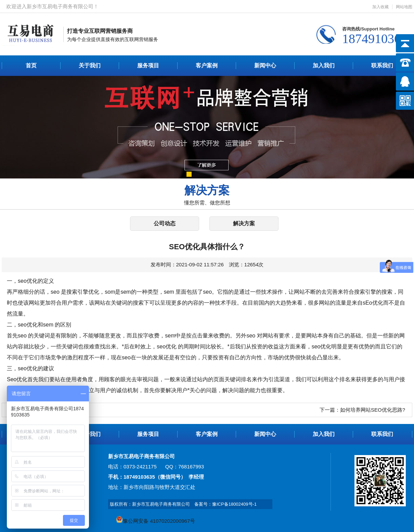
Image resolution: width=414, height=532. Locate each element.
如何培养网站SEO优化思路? (373, 410)
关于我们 (90, 65)
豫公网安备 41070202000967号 (156, 521)
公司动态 (165, 223)
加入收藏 (380, 7)
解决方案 (244, 223)
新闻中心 (265, 65)
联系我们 (382, 65)
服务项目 (148, 65)
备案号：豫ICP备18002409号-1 (225, 504)
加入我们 (324, 65)
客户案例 (207, 65)
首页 (31, 65)
